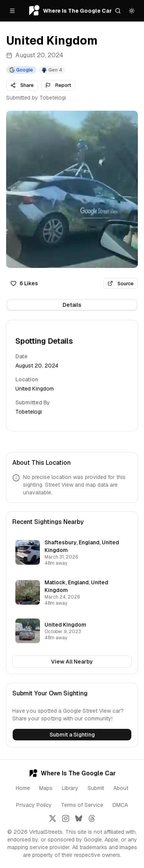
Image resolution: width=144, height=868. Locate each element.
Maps (46, 788)
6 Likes (24, 283)
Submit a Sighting (72, 735)
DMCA (120, 805)
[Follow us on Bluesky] (79, 818)
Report (58, 85)
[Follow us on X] (53, 818)
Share (22, 85)
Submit (96, 788)
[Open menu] (12, 11)
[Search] (118, 11)
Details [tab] (72, 305)
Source (121, 284)
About (121, 788)
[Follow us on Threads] (92, 818)
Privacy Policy (34, 805)
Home (23, 788)
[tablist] (72, 305)
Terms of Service (82, 805)
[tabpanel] (72, 376)
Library (70, 788)
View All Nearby (72, 662)
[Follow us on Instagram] (66, 818)
